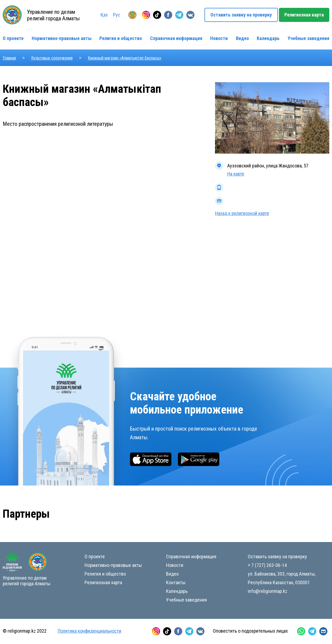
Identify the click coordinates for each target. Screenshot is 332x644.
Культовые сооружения (52, 58)
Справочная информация (176, 38)
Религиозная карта (304, 15)
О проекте (13, 38)
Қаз (104, 15)
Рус (117, 15)
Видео (242, 38)
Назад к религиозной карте (242, 213)
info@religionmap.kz (268, 591)
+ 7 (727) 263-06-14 (267, 565)
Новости (219, 38)
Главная (9, 58)
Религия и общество (121, 38)
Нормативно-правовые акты (62, 38)
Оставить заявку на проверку (241, 15)
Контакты (176, 582)
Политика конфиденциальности (89, 631)
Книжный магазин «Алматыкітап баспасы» (125, 58)
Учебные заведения (308, 38)
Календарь (268, 38)
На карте (236, 174)
